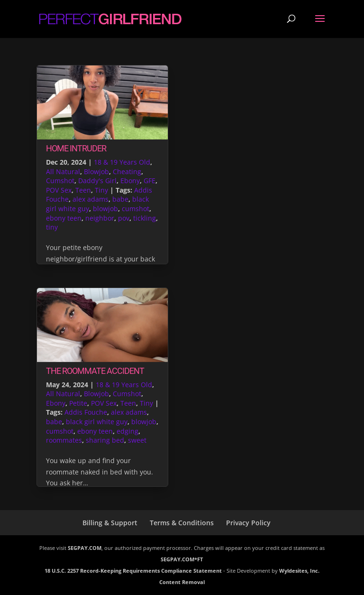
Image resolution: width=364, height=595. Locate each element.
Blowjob (96, 172)
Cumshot (60, 181)
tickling (145, 218)
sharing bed (105, 440)
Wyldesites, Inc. (299, 571)
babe (120, 199)
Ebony (130, 181)
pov (124, 218)
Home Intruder (76, 148)
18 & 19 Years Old (122, 162)
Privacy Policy (248, 523)
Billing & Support (110, 523)
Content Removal (182, 582)
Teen (83, 190)
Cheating (127, 172)
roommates (64, 440)
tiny (52, 227)
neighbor (100, 218)
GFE (150, 181)
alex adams (91, 199)
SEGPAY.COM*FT (182, 559)
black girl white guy (97, 422)
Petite (78, 403)
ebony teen (64, 218)
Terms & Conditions (182, 523)
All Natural (63, 172)
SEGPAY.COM (85, 548)
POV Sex (59, 190)
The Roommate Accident (95, 371)
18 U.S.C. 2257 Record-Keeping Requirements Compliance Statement (133, 571)
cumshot (136, 209)
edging (127, 431)
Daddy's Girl (97, 181)
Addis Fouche (86, 412)
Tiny (101, 190)
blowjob (105, 209)
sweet (137, 440)
